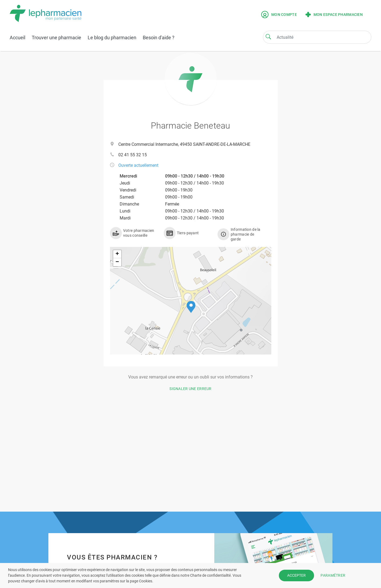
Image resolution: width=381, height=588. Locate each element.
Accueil (17, 38)
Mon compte (279, 15)
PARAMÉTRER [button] (333, 575)
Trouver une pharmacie (56, 38)
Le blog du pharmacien (112, 38)
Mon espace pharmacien (334, 15)
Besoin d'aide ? (159, 38)
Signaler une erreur (190, 389)
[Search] (268, 37)
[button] (191, 307)
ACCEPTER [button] (296, 575)
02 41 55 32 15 (133, 155)
